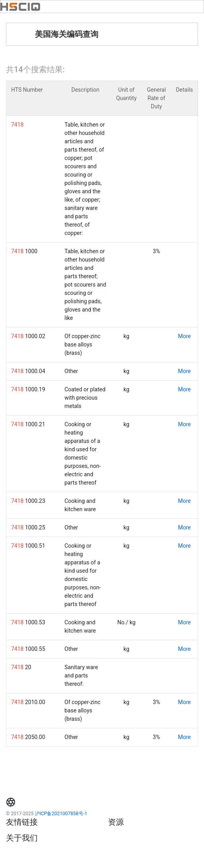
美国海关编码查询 (67, 34)
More (184, 336)
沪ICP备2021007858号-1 (61, 814)
